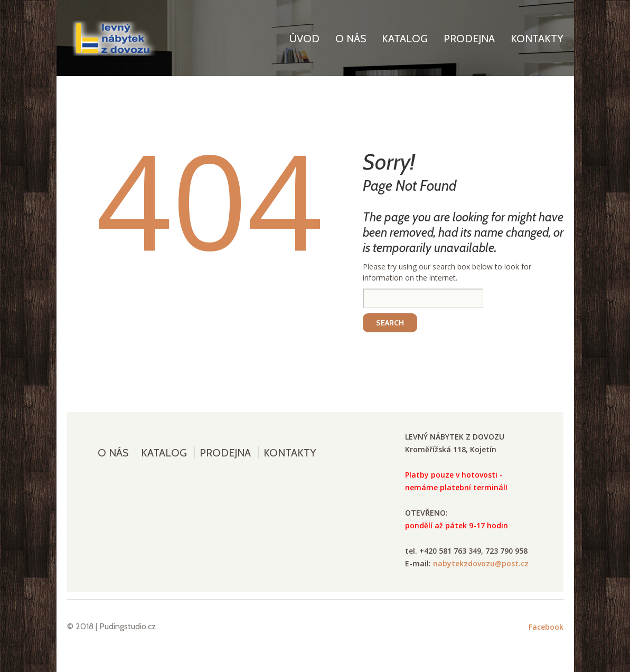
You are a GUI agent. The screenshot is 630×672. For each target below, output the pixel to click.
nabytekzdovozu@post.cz (481, 563)
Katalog (405, 39)
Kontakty (537, 39)
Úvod (304, 39)
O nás (351, 39)
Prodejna (469, 39)
